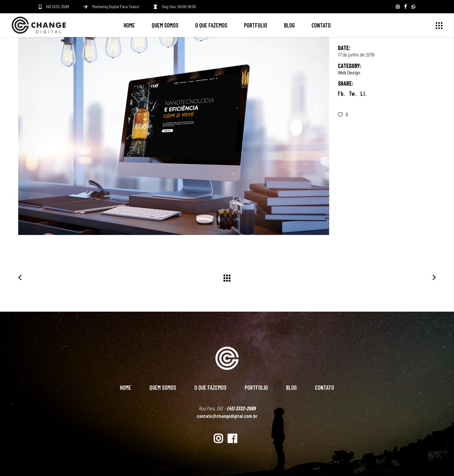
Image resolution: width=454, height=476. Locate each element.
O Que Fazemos (210, 387)
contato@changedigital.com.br (227, 416)
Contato (325, 387)
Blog (291, 387)
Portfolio (256, 387)
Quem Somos (163, 387)
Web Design (349, 72)
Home (126, 387)
